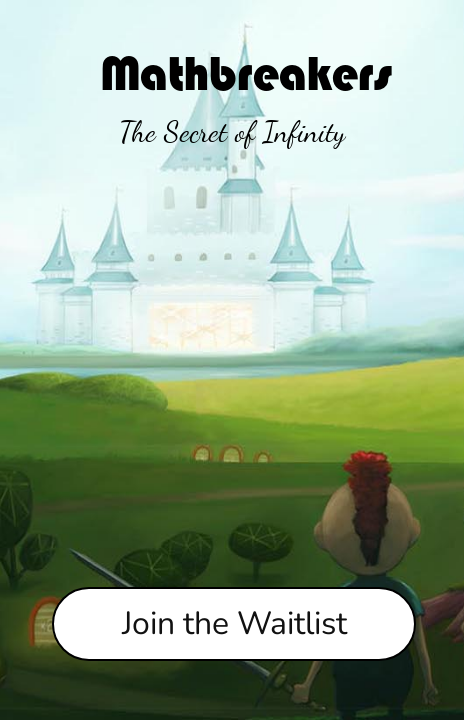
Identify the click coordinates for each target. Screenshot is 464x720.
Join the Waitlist (234, 623)
